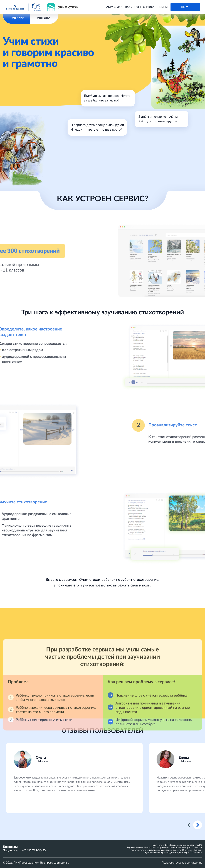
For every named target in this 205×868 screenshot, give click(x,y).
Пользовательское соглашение (182, 863)
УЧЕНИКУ (18, 18)
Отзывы (162, 7)
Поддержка (11, 850)
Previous (189, 825)
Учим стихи (114, 7)
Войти (185, 7)
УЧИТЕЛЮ (43, 18)
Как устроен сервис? (139, 7)
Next (198, 825)
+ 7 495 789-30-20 (34, 850)
